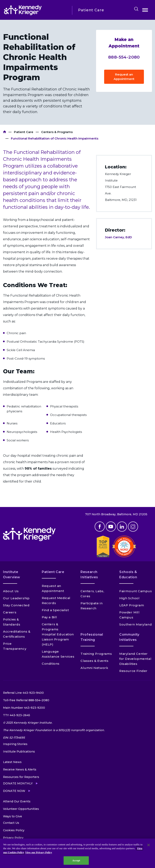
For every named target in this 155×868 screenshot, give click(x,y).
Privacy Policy (13, 838)
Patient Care (24, 132)
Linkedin (122, 527)
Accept (76, 860)
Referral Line (23, 693)
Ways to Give (13, 816)
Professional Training (92, 637)
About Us (11, 591)
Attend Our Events (17, 801)
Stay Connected (16, 605)
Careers (10, 612)
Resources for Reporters (21, 777)
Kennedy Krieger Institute (5, 132)
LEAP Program (132, 605)
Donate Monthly (18, 783)
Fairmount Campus (136, 591)
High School (129, 598)
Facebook (100, 527)
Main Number (24, 708)
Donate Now (14, 791)
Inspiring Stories (15, 744)
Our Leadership (16, 598)
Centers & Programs (57, 132)
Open (145, 11)
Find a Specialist (55, 610)
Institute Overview (12, 575)
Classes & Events (95, 661)
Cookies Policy (14, 830)
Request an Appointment (124, 77)
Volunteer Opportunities (21, 809)
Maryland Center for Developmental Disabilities (135, 659)
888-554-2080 (124, 57)
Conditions (51, 664)
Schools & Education (128, 575)
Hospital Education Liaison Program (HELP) (58, 639)
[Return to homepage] (35, 10)
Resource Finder (133, 671)
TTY (17, 715)
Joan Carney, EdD (118, 237)
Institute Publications (19, 751)
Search (136, 9)
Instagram (133, 527)
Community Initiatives (129, 637)
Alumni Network (94, 668)
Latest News (12, 762)
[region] (77, 853)
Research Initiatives (89, 575)
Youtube (111, 527)
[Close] (149, 845)
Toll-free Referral (26, 700)
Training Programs (96, 654)
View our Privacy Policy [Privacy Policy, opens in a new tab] (39, 852)
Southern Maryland (136, 624)
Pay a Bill (49, 617)
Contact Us (11, 823)
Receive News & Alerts (20, 769)
